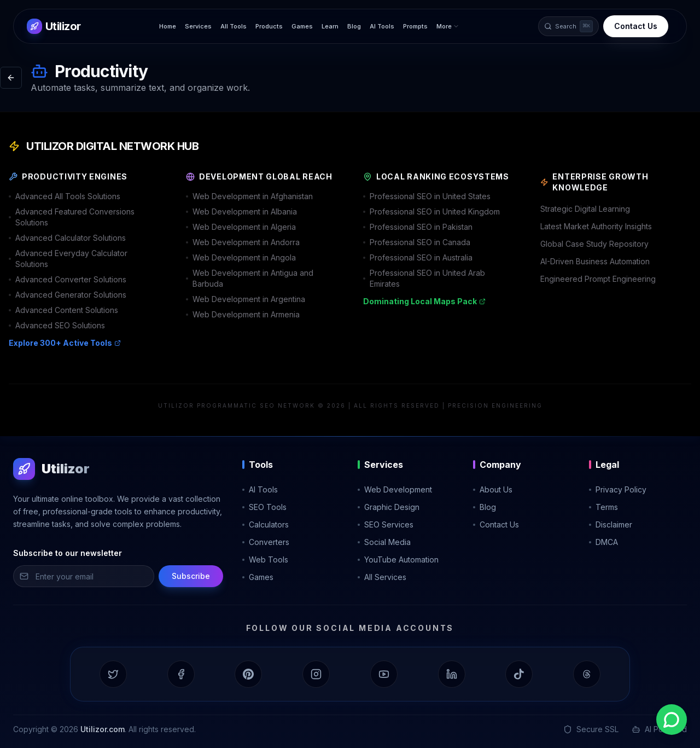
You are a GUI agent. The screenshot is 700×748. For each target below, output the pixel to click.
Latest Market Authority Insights (596, 226)
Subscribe (191, 576)
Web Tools (265, 559)
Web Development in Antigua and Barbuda (250, 278)
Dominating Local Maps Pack (424, 301)
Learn (330, 26)
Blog (354, 26)
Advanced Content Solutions (63, 310)
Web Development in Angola (241, 257)
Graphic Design (389, 507)
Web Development (395, 489)
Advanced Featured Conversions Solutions (72, 217)
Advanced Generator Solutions (68, 295)
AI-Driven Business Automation (595, 261)
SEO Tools (264, 507)
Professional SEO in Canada (417, 242)
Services (198, 26)
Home (168, 26)
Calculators (266, 524)
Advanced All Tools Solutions (65, 196)
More (448, 26)
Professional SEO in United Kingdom (431, 211)
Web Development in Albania (241, 211)
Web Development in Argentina (246, 299)
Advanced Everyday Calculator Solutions (68, 259)
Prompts (415, 26)
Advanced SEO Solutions (57, 325)
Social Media (384, 542)
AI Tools (382, 26)
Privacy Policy (618, 489)
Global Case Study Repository (594, 244)
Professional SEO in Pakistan (418, 227)
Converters (266, 542)
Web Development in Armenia (243, 314)
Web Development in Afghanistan (249, 196)
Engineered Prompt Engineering (598, 279)
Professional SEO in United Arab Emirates (424, 278)
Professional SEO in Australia (418, 257)
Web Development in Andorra (243, 242)
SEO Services (386, 524)
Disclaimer (611, 524)
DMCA (603, 542)
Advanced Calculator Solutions (67, 238)
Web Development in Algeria (241, 227)
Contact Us (636, 26)
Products (269, 26)
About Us (493, 489)
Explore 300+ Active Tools (65, 343)
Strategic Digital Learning (585, 209)
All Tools (234, 26)
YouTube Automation (398, 559)
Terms (603, 507)
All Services (382, 577)
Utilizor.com (103, 729)
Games (302, 26)
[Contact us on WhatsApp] (672, 720)
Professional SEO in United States (427, 196)
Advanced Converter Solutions (68, 279)
